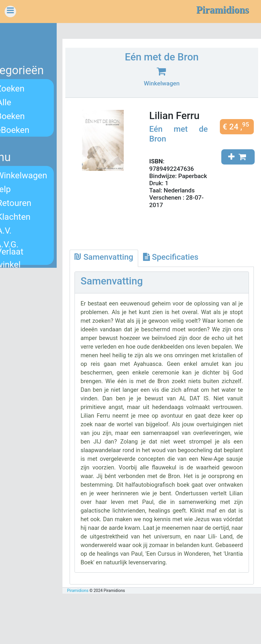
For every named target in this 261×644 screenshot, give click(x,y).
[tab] (125, 265)
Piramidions (99, 641)
